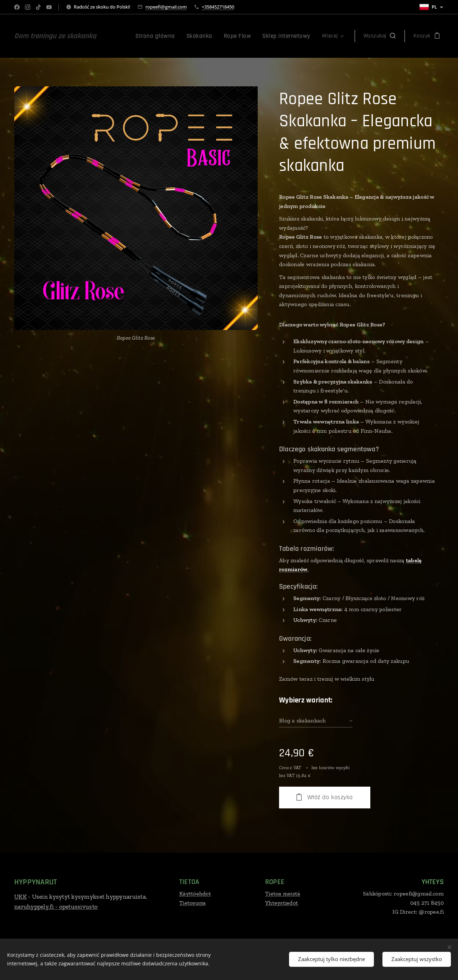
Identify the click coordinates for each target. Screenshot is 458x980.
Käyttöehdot (195, 893)
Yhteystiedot (282, 903)
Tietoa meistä (283, 893)
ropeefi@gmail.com (166, 7)
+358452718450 (218, 7)
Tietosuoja (193, 903)
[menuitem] (166, 36)
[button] (380, 36)
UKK (20, 897)
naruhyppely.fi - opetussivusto (56, 907)
